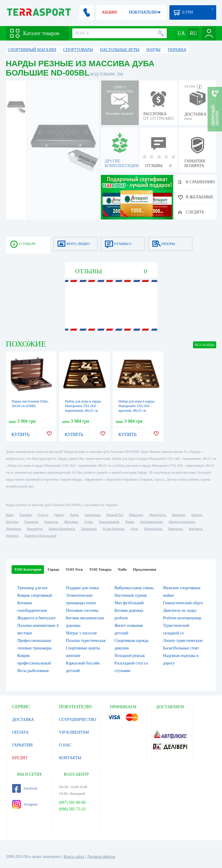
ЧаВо (122, 569)
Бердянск (196, 529)
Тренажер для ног (33, 588)
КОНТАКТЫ (70, 758)
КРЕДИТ (20, 758)
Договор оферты (101, 857)
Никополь (175, 529)
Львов (74, 515)
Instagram (25, 804)
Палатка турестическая (86, 641)
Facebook (25, 788)
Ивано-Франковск (62, 529)
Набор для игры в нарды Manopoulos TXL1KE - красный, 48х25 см (137, 406)
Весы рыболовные (33, 671)
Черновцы (13, 529)
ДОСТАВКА (23, 720)
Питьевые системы (82, 610)
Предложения (145, 569)
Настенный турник (131, 595)
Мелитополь (153, 529)
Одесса (43, 515)
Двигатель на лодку (180, 610)
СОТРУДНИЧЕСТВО (78, 720)
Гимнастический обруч (183, 603)
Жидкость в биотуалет (37, 618)
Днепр (59, 515)
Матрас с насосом (81, 633)
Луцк (134, 529)
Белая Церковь (113, 529)
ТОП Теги (74, 569)
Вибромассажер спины (134, 588)
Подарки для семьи (82, 588)
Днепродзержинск (182, 522)
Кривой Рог (115, 515)
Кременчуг (35, 529)
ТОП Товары (100, 569)
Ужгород (12, 536)
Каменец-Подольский (40, 536)
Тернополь (89, 529)
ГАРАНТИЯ (22, 745)
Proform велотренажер (182, 618)
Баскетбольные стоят (181, 648)
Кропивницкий (151, 522)
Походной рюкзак (130, 656)
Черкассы (51, 522)
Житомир (71, 522)
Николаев (136, 515)
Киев (9, 515)
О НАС (65, 745)
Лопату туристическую (183, 641)
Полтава (12, 522)
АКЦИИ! (110, 12)
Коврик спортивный (35, 595)
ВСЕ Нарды (205, 345)
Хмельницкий (109, 522)
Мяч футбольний (129, 603)
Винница (178, 515)
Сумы (88, 522)
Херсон (197, 515)
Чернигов (31, 522)
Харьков (25, 515)
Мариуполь (158, 515)
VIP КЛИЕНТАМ (74, 732)
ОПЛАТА (20, 732)
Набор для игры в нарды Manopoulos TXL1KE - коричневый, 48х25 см (83, 406)
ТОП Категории (28, 569)
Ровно (129, 522)
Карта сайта (74, 857)
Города (53, 569)
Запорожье (92, 515)
